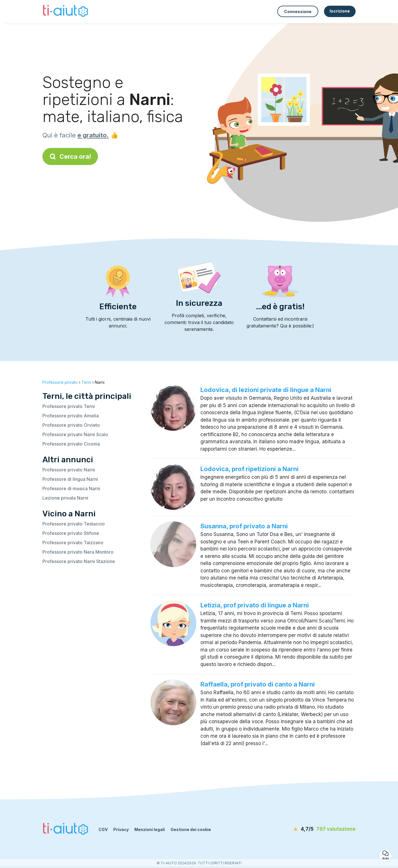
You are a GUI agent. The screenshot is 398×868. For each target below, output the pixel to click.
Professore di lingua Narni (70, 479)
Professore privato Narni (69, 470)
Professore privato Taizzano (73, 543)
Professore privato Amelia (71, 416)
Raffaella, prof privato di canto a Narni (258, 684)
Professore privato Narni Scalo (75, 434)
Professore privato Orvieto (71, 425)
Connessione (298, 12)
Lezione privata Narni (65, 498)
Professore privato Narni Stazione (79, 561)
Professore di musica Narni (71, 488)
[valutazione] (323, 829)
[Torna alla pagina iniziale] (66, 11)
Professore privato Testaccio (74, 524)
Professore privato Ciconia (71, 444)
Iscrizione (340, 11)
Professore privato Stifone (71, 533)
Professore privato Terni (69, 406)
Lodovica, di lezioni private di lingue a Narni (266, 390)
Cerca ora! (70, 156)
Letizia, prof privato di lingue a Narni (255, 605)
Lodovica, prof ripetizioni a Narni (250, 469)
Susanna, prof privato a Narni (244, 526)
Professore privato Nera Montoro (78, 552)
